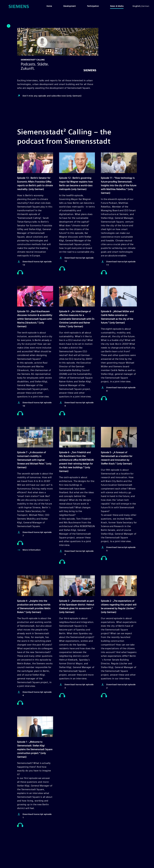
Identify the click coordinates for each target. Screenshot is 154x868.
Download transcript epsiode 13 (34, 263)
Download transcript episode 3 (76, 686)
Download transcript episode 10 (34, 404)
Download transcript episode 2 (118, 686)
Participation (93, 6)
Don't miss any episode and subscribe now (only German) (49, 96)
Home (49, 6)
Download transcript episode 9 (76, 404)
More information (29, 550)
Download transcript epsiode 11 (118, 263)
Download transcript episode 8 (118, 389)
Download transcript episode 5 (118, 549)
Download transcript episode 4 (34, 693)
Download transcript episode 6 (76, 552)
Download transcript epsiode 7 (34, 534)
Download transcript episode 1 (34, 816)
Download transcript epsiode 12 (76, 259)
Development (69, 6)
